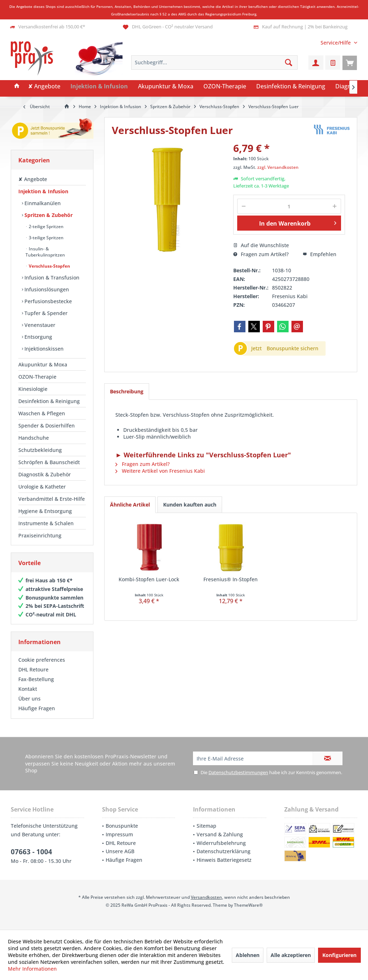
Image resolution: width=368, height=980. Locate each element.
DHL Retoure (33, 669)
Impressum (119, 834)
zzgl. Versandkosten (278, 167)
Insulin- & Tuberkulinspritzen (45, 252)
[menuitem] (336, 43)
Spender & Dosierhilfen (47, 426)
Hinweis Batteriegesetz (224, 860)
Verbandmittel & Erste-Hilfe (52, 499)
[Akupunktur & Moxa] (166, 87)
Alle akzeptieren (291, 955)
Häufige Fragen (37, 708)
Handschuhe (34, 438)
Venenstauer (39, 325)
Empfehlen (319, 254)
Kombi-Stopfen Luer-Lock (149, 579)
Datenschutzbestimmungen (238, 772)
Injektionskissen (43, 349)
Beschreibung (127, 391)
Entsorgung (38, 337)
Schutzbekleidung (40, 450)
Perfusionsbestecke (47, 301)
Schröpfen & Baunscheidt (49, 462)
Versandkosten (206, 897)
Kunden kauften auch (190, 505)
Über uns (29, 699)
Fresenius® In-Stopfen (231, 579)
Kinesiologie (33, 389)
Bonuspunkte (122, 826)
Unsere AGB (120, 851)
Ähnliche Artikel (130, 505)
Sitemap (206, 826)
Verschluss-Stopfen (49, 266)
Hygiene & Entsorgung (45, 511)
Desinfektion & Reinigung (49, 401)
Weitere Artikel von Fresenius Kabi (160, 471)
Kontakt (28, 689)
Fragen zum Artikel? (261, 254)
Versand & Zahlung (220, 834)
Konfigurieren (339, 955)
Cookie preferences (42, 660)
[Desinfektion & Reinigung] (291, 87)
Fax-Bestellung (36, 679)
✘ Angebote (33, 179)
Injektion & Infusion (43, 191)
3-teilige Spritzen (46, 238)
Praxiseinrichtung (40, 535)
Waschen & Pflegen (42, 413)
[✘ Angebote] (44, 87)
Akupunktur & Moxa (43, 364)
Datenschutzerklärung (224, 851)
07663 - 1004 (31, 852)
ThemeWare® (248, 905)
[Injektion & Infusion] (99, 87)
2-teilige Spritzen (46, 226)
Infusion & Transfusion (51, 278)
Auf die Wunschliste (261, 245)
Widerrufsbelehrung (221, 843)
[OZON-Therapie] (225, 87)
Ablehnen (248, 955)
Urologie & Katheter (42, 487)
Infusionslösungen (46, 289)
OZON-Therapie (37, 377)
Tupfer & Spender (45, 313)
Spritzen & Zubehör (48, 215)
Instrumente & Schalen (46, 523)
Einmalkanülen (42, 203)
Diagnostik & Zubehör (45, 474)
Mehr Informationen (32, 969)
